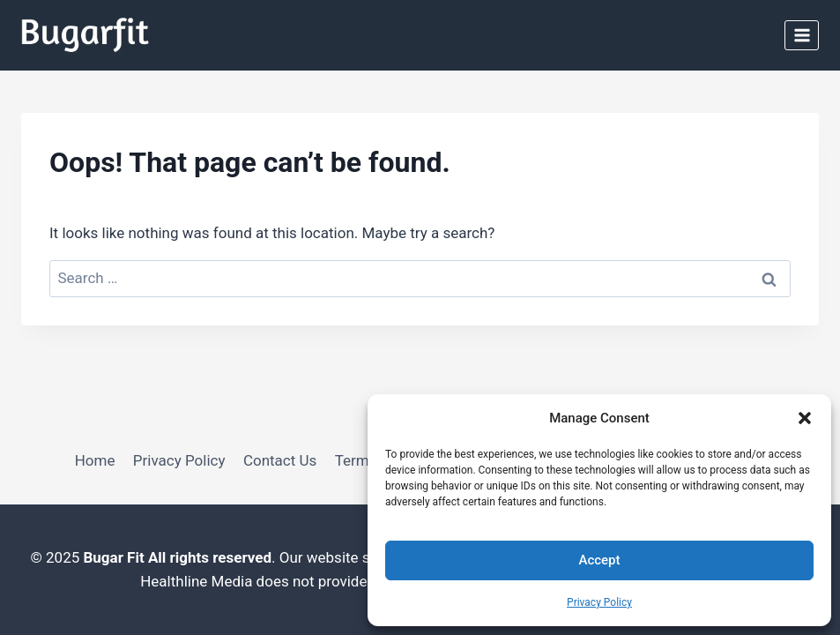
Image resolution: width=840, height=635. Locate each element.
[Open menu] (802, 35)
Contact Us (280, 460)
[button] (805, 418)
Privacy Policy (599, 602)
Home (95, 460)
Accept (599, 560)
